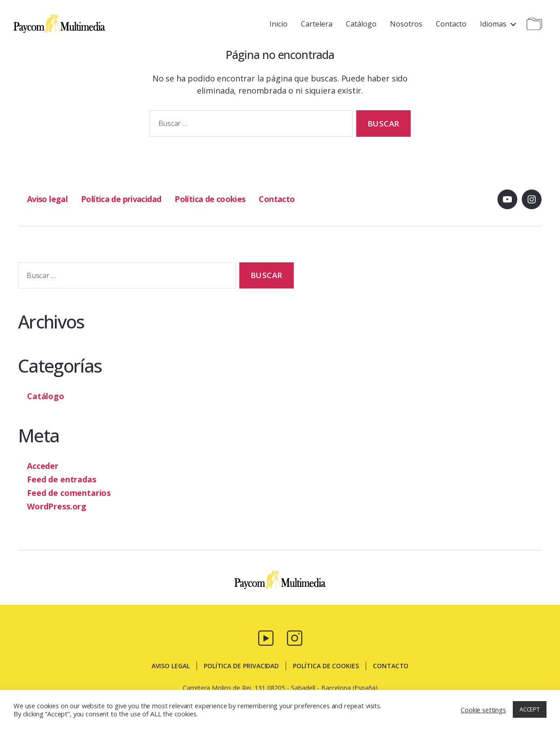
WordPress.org (57, 506)
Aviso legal (47, 199)
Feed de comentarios (69, 493)
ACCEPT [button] (530, 709)
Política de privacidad (121, 199)
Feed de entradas (62, 479)
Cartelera (317, 24)
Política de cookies (209, 199)
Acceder (43, 466)
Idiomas (493, 24)
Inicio (278, 24)
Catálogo (361, 24)
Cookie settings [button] (483, 710)
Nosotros (406, 24)
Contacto (451, 24)
